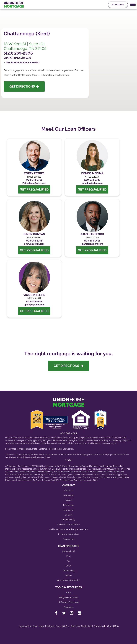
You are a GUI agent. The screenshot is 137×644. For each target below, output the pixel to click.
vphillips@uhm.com (34, 305)
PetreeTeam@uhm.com (34, 183)
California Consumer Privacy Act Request (69, 529)
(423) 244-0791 (34, 180)
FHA (68, 556)
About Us (69, 491)
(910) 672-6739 (92, 180)
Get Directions (24, 86)
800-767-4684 (69, 434)
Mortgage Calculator (68, 597)
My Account (118, 5)
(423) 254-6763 (34, 241)
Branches (69, 607)
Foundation (69, 510)
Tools (68, 592)
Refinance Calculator (68, 602)
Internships (68, 505)
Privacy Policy (69, 520)
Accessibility (68, 539)
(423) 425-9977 (34, 302)
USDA (69, 566)
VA (68, 561)
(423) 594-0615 (92, 241)
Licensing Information (69, 534)
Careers (69, 500)
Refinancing (69, 571)
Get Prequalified (34, 189)
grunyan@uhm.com (34, 244)
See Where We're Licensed (23, 63)
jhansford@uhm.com (92, 244)
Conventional (69, 551)
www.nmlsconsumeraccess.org (61, 438)
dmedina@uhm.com (92, 183)
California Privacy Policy (68, 525)
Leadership (68, 495)
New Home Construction (68, 580)
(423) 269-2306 (18, 53)
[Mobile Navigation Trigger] (133, 4)
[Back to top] (69, 636)
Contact (68, 515)
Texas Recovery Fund (45, 480)
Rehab (68, 575)
